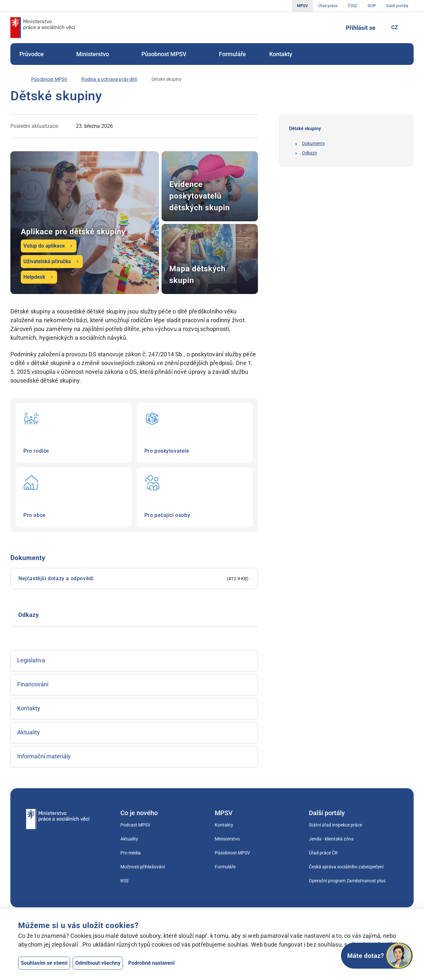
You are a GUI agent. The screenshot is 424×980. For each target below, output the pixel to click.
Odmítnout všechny (98, 963)
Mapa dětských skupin (210, 259)
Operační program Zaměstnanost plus (347, 881)
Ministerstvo (97, 54)
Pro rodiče (74, 433)
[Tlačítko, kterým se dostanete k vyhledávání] (331, 28)
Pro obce (74, 497)
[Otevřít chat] (377, 956)
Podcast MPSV (135, 825)
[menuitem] (36, 54)
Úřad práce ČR (323, 853)
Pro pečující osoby (195, 497)
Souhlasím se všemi (44, 963)
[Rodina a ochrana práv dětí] (109, 79)
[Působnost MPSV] (49, 79)
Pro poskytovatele (195, 433)
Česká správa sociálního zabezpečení (346, 867)
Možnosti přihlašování (143, 867)
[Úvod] (14, 79)
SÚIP (372, 6)
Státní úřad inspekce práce (335, 825)
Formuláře (232, 54)
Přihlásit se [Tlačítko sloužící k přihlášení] (361, 28)
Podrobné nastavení (151, 963)
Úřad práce (328, 6)
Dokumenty (314, 143)
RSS (124, 881)
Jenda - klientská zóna (331, 839)
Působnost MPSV (169, 54)
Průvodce (36, 54)
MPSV (303, 6)
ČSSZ (352, 6)
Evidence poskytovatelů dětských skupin (210, 186)
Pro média (131, 853)
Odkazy (310, 153)
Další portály (397, 6)
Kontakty (281, 54)
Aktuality (129, 839)
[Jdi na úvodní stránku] (43, 28)
